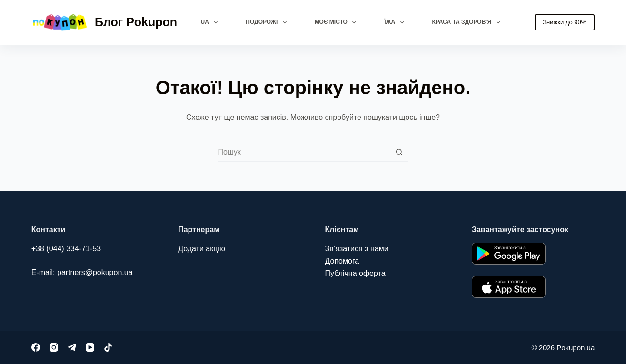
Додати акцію (202, 249)
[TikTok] (108, 347)
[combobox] (304, 152)
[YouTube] (90, 347)
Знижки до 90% (565, 22)
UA (211, 22)
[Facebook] (36, 347)
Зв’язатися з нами (357, 249)
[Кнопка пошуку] (399, 152)
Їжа (396, 22)
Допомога (342, 261)
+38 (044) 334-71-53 (66, 249)
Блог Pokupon (136, 22)
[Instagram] (54, 347)
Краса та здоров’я (468, 22)
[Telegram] (72, 347)
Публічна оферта (355, 273)
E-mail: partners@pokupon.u (80, 272)
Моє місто (338, 22)
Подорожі (268, 22)
